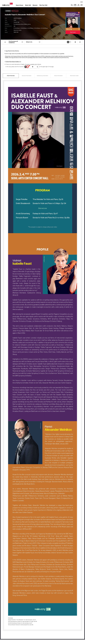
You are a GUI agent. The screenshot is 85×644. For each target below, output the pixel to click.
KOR (82, 2)
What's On (29, 42)
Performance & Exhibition (13, 42)
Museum (35, 5)
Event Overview (11, 76)
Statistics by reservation (42, 76)
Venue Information (58, 76)
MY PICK (8, 11)
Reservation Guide (74, 76)
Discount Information (27, 76)
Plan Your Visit (43, 5)
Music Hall (28, 5)
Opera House (19, 5)
